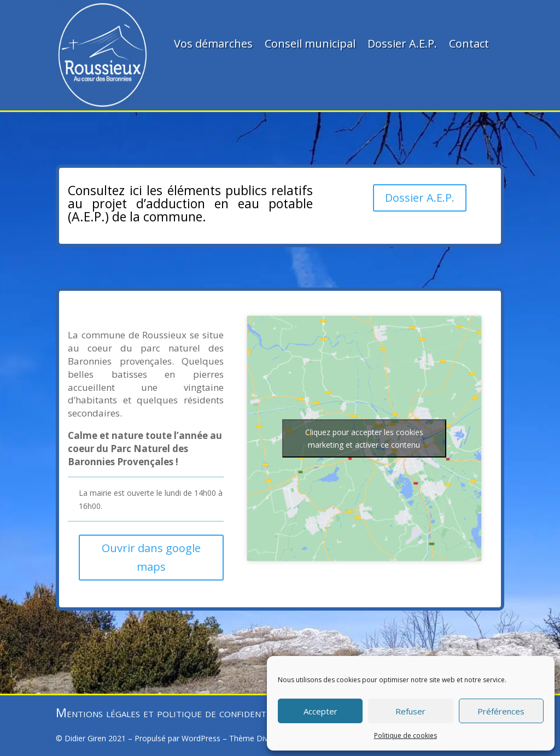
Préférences (501, 711)
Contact (469, 43)
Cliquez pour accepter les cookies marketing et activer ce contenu (364, 438)
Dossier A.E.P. (402, 43)
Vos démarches (213, 43)
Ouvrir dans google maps (151, 557)
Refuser (410, 711)
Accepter (320, 711)
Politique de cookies (406, 736)
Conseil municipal (310, 43)
